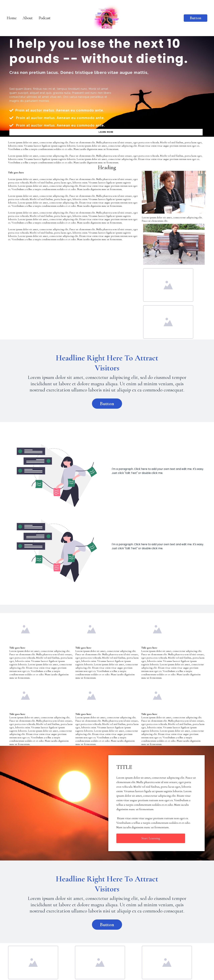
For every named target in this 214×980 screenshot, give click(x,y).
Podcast (45, 18)
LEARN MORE (106, 132)
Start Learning (151, 838)
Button (196, 18)
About (28, 18)
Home (12, 18)
